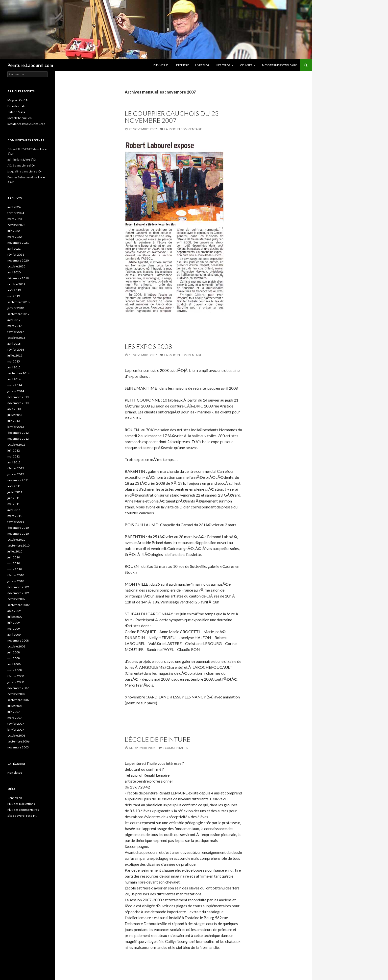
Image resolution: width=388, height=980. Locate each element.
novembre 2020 (18, 260)
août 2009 (14, 611)
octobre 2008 (16, 646)
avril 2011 (14, 510)
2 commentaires (175, 748)
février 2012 (16, 468)
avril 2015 (14, 367)
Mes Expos (223, 65)
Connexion (15, 798)
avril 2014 (14, 379)
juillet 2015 (15, 355)
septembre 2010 (18, 545)
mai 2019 (14, 296)
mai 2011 (14, 504)
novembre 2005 (18, 747)
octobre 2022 (16, 225)
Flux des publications (21, 804)
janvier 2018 (16, 308)
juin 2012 (14, 450)
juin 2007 (14, 712)
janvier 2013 (16, 427)
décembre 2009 (18, 587)
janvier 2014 (16, 391)
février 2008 (16, 676)
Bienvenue (161, 65)
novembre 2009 (18, 593)
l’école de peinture (158, 739)
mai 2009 (14, 629)
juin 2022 (14, 231)
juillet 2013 (15, 415)
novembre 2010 (18, 534)
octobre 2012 (16, 444)
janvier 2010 (16, 581)
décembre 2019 (18, 278)
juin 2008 (14, 652)
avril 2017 (14, 320)
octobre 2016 (16, 338)
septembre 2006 (18, 741)
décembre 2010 (18, 528)
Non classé (15, 773)
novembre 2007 (18, 688)
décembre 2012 (18, 433)
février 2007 (16, 724)
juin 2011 (14, 498)
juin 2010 (14, 557)
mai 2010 (14, 563)
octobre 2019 (16, 284)
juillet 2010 (15, 551)
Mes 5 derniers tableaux (279, 65)
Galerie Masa (16, 112)
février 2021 (16, 254)
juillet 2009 (15, 617)
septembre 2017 (18, 314)
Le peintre (182, 65)
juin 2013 (14, 421)
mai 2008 (14, 658)
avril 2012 (14, 462)
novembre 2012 (18, 439)
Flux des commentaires (23, 810)
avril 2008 (14, 664)
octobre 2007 (16, 694)
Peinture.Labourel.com (30, 65)
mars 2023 (15, 219)
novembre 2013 (18, 403)
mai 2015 (14, 361)
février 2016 (16, 349)
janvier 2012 (16, 474)
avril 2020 (14, 272)
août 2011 (14, 486)
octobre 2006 (16, 735)
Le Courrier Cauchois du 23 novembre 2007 (172, 117)
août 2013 (14, 409)
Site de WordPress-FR (22, 816)
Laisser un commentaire (183, 129)
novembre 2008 (18, 640)
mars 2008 (15, 670)
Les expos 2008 (148, 346)
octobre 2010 (16, 539)
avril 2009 (14, 634)
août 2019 (14, 290)
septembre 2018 (18, 302)
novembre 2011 (18, 480)
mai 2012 (14, 456)
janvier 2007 (16, 729)
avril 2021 (14, 249)
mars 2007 (15, 718)
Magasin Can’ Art (19, 100)
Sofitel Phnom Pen (20, 118)
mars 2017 (15, 326)
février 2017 (16, 332)
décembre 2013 (18, 397)
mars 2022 (15, 237)
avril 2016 (14, 344)
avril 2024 (14, 207)
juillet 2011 (15, 492)
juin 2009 (14, 623)
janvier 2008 (16, 682)
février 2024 (16, 213)
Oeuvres (246, 65)
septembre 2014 (18, 373)
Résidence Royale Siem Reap (26, 124)
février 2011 (16, 522)
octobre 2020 (16, 266)
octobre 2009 (16, 599)
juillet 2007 (15, 706)
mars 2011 (15, 516)
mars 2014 (15, 385)
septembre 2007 (18, 700)
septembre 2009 (18, 605)
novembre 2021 (18, 243)
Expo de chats (16, 106)
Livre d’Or (202, 65)
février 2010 (16, 575)
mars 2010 (15, 569)
